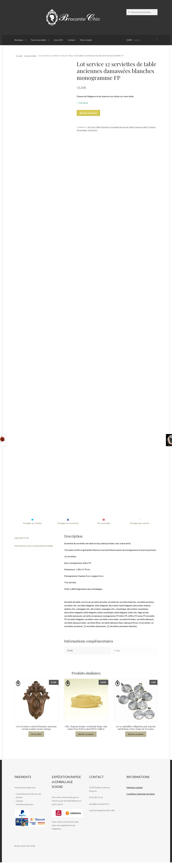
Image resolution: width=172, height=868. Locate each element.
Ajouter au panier (88, 113)
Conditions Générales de (138, 800)
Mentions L (135, 793)
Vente (152, 800)
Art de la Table (94, 127)
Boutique (19, 40)
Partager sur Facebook (68, 529)
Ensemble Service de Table (122, 127)
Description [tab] (22, 544)
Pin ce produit (104, 529)
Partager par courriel (140, 529)
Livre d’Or (58, 40)
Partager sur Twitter (32, 529)
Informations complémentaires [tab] (34, 552)
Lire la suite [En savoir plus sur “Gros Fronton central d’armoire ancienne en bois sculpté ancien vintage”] (36, 740)
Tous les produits (38, 40)
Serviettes (93, 130)
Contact (71, 40)
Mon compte (86, 40)
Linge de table (30, 56)
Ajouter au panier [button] (86, 740)
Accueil (19, 56)
